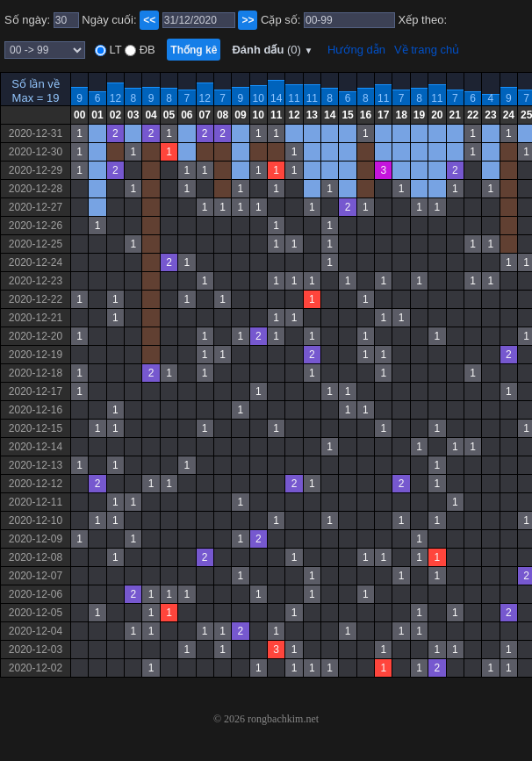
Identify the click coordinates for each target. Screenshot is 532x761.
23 (490, 115)
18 (401, 115)
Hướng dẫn (356, 50)
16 (366, 115)
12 (115, 98)
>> (248, 20)
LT (114, 50)
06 (187, 115)
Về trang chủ (427, 50)
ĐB (146, 50)
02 (115, 115)
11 (294, 98)
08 (223, 115)
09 (240, 115)
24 (509, 115)
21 (455, 115)
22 (473, 115)
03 (133, 115)
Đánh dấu (272, 50)
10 (259, 98)
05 (169, 115)
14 (276, 98)
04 (151, 115)
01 (97, 115)
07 (205, 115)
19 (419, 115)
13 (312, 115)
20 (437, 115)
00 (79, 115)
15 (347, 115)
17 (383, 115)
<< (149, 20)
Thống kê (194, 50)
